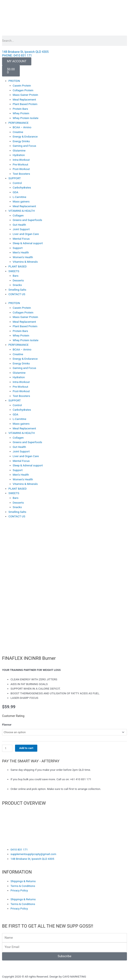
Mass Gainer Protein (25, 95)
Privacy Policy (19, 890)
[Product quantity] (7, 748)
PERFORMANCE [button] (19, 123)
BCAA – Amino (22, 127)
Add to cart (26, 748)
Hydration (19, 155)
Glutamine (19, 150)
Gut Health (19, 225)
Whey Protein (21, 113)
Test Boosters (21, 174)
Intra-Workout (21, 160)
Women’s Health (23, 257)
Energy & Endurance (25, 136)
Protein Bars (21, 109)
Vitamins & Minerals (25, 262)
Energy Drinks (21, 141)
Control (17, 183)
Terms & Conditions (23, 886)
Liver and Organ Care (26, 234)
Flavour (7, 725)
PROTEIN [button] (14, 81)
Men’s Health (21, 252)
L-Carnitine (20, 197)
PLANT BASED (18, 266)
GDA (16, 192)
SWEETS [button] (14, 271)
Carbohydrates (22, 187)
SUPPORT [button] (15, 178)
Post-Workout (21, 169)
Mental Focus (21, 239)
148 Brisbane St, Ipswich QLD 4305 (25, 52)
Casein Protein (22, 86)
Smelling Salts (17, 290)
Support (18, 248)
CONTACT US (17, 294)
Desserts (18, 280)
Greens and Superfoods (28, 220)
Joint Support (21, 229)
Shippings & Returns (23, 881)
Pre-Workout (21, 164)
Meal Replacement (24, 99)
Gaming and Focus (25, 146)
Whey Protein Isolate (26, 118)
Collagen (18, 215)
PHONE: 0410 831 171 (17, 55)
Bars (16, 276)
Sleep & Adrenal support (28, 243)
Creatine (18, 132)
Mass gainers (21, 201)
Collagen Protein (23, 90)
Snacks (17, 285)
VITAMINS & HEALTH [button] (22, 211)
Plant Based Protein (25, 104)
